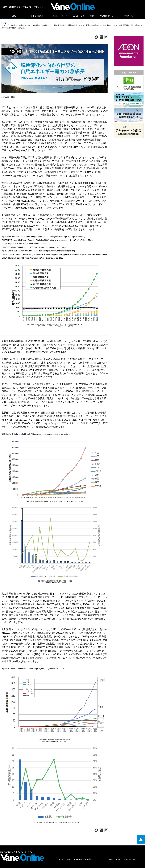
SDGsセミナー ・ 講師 (84, 16)
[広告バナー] (129, 37)
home (4, 23)
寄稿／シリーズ (60, 16)
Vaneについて (107, 16)
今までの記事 (37, 16)
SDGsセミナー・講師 (83, 859)
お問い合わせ (130, 16)
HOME (13, 16)
